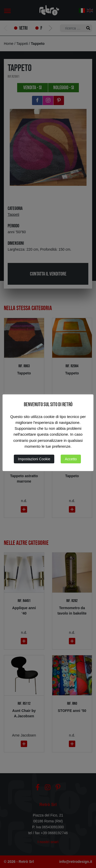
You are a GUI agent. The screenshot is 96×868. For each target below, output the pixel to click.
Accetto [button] (71, 459)
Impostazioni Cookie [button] (34, 459)
